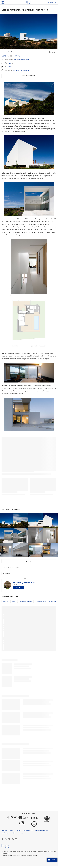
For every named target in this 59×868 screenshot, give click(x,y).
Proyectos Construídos (25, 601)
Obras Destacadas (41, 601)
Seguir (19, 588)
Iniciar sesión (52, 2)
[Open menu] (2, 2)
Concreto (6, 601)
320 (10, 63)
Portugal (16, 56)
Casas (4, 56)
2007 (10, 67)
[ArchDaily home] (29, 2)
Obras (14, 601)
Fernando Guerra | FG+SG (21, 70)
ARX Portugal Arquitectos (21, 60)
